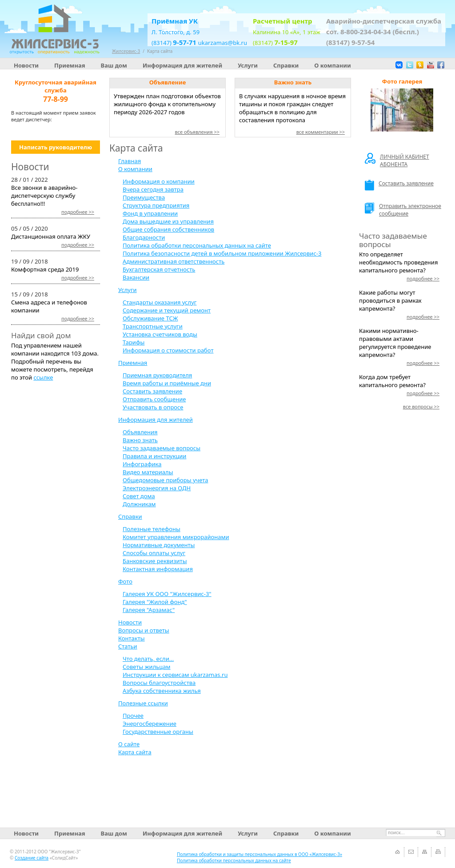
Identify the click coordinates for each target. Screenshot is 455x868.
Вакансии (136, 277)
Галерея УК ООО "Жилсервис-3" (167, 594)
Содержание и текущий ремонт (167, 310)
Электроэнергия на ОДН (157, 488)
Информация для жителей (182, 65)
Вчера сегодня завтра (153, 189)
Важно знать (140, 440)
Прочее (133, 716)
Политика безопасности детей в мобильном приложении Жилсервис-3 (222, 253)
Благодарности (144, 237)
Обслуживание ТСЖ (150, 318)
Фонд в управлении (150, 213)
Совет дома (139, 496)
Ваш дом (114, 65)
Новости (26, 65)
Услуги (248, 65)
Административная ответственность (174, 261)
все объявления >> (197, 132)
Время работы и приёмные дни (167, 383)
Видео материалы (148, 472)
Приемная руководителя (157, 375)
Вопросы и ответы (144, 630)
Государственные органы (158, 732)
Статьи (128, 646)
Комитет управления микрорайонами (176, 537)
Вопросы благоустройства (159, 683)
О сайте (129, 744)
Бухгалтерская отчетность (159, 269)
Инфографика (142, 464)
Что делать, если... (148, 659)
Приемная (70, 65)
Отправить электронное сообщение (403, 210)
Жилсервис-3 (126, 51)
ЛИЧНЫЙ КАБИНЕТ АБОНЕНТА (397, 160)
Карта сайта (160, 51)
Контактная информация (158, 569)
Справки (286, 65)
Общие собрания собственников (168, 229)
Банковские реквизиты (155, 561)
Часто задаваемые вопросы (162, 448)
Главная (130, 161)
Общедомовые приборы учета (165, 480)
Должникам (139, 504)
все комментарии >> (321, 132)
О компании (332, 65)
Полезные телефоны (152, 529)
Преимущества (144, 197)
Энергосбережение (150, 724)
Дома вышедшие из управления (168, 221)
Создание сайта (32, 858)
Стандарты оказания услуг (160, 302)
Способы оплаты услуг (154, 553)
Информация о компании (159, 181)
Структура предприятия (156, 205)
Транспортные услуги (153, 326)
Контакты (132, 638)
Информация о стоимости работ (168, 350)
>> (78, 212)
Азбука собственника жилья (162, 691)
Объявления (140, 432)
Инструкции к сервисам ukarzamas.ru (175, 675)
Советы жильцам (147, 667)
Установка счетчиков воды (160, 334)
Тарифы (134, 342)
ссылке (43, 377)
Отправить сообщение (154, 399)
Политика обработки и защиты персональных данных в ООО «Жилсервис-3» (259, 854)
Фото (125, 581)
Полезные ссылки (143, 703)
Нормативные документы (159, 545)
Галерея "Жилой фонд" (155, 602)
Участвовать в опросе (153, 407)
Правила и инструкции (154, 456)
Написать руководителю (56, 147)
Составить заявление (152, 391)
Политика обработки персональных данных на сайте (197, 245)
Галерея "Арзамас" (149, 610)
